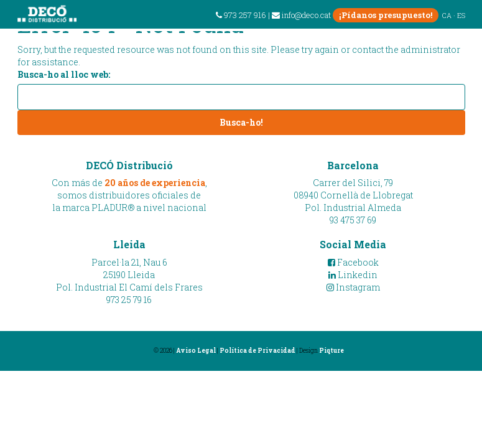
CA (447, 15)
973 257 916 (241, 15)
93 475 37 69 (353, 220)
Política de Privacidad (257, 351)
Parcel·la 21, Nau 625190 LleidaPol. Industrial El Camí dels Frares (129, 275)
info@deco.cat (301, 15)
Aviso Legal (196, 351)
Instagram (353, 287)
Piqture (331, 351)
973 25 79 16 (129, 300)
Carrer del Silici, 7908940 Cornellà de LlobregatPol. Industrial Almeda (353, 195)
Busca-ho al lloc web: (64, 74)
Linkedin (353, 275)
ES (461, 15)
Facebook (353, 262)
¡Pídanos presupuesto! (386, 15)
